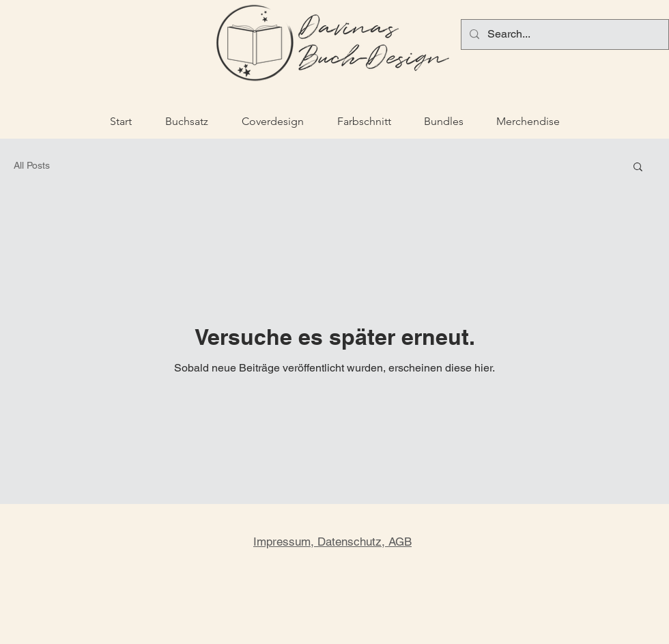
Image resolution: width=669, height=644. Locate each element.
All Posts (32, 165)
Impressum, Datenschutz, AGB (332, 542)
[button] (638, 168)
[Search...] (564, 34)
